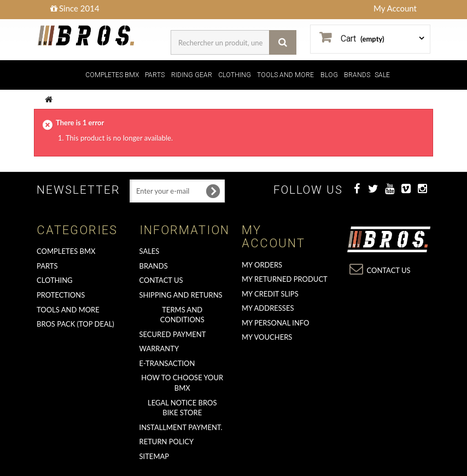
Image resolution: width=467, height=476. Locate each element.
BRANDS (357, 75)
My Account (395, 8)
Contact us (161, 280)
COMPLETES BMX (112, 75)
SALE (382, 75)
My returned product (285, 279)
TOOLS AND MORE (285, 75)
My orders (262, 265)
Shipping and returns (181, 295)
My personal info (276, 323)
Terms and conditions (182, 315)
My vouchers (267, 337)
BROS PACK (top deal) (75, 324)
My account (273, 237)
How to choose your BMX (182, 383)
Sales (150, 251)
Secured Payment (173, 334)
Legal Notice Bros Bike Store (182, 408)
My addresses (268, 308)
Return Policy (167, 442)
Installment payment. (181, 427)
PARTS (155, 75)
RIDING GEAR (192, 75)
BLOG (329, 75)
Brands (154, 266)
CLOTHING (235, 75)
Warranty (159, 349)
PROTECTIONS (61, 295)
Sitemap (154, 456)
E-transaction (167, 363)
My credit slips (270, 294)
